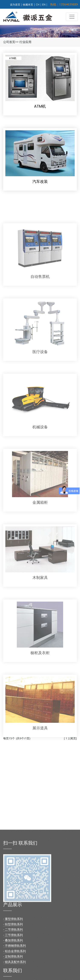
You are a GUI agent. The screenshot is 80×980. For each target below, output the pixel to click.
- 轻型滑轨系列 (13, 977)
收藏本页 (28, 5)
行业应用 (25, 42)
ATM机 (40, 106)
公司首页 (9, 42)
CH (38, 5)
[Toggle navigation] (72, 17)
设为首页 (15, 5)
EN (44, 5)
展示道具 (40, 743)
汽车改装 (40, 181)
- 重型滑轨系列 (13, 971)
